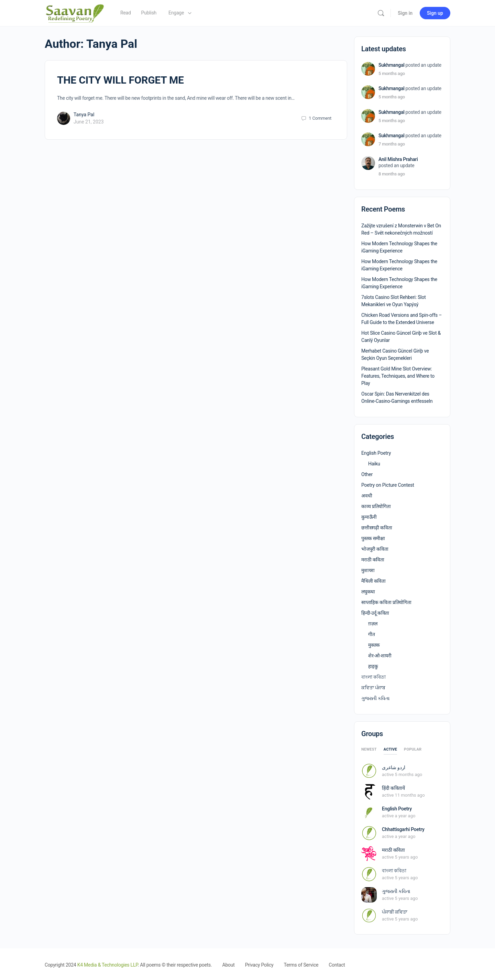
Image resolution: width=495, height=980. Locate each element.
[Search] (381, 13)
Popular (413, 749)
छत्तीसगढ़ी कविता (377, 528)
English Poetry (376, 453)
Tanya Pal (84, 115)
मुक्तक (374, 645)
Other (367, 474)
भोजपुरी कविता (375, 549)
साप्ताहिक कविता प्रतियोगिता (386, 602)
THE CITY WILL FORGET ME (120, 80)
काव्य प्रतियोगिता (376, 506)
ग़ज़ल (373, 624)
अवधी (367, 496)
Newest (369, 749)
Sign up (435, 13)
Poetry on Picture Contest (388, 485)
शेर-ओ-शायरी (380, 656)
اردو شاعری (394, 767)
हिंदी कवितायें (393, 788)
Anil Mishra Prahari (398, 159)
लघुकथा (368, 592)
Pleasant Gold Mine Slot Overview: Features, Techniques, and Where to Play (398, 376)
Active (390, 749)
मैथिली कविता (373, 581)
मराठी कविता (373, 560)
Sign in (405, 13)
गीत (372, 634)
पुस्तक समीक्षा (373, 538)
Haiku (374, 464)
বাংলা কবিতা (373, 677)
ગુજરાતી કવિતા (375, 698)
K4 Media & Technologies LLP (108, 965)
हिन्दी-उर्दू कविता (375, 613)
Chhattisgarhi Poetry (403, 829)
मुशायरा (368, 570)
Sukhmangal (392, 65)
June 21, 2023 (89, 122)
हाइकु (373, 666)
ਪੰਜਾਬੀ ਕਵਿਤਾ (395, 912)
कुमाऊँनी (369, 517)
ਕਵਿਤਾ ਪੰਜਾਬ (373, 688)
